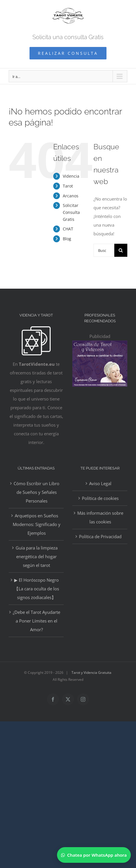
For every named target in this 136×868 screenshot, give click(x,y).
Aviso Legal (100, 483)
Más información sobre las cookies (100, 517)
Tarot (68, 186)
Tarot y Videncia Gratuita (91, 673)
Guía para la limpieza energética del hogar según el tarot (37, 556)
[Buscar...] (104, 250)
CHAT (68, 229)
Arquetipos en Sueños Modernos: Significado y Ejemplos (37, 524)
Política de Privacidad (100, 536)
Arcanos (71, 196)
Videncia (71, 176)
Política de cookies (100, 498)
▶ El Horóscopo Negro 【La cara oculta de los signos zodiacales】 (37, 589)
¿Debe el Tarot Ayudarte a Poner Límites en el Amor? (36, 621)
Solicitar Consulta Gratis (71, 212)
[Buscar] (121, 250)
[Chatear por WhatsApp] (94, 855)
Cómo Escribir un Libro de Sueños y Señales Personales (36, 492)
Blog (67, 239)
